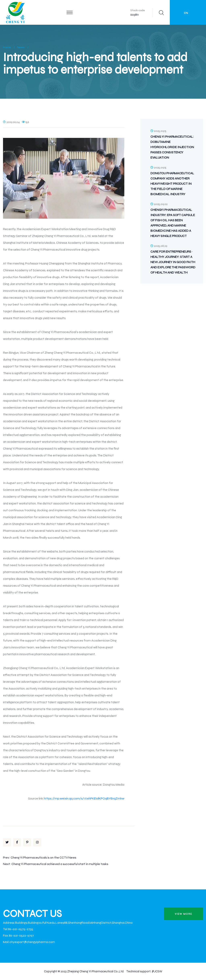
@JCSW (157, 971)
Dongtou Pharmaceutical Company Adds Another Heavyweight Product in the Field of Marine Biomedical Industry (172, 184)
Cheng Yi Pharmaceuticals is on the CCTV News (43, 857)
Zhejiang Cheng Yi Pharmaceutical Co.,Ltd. (96, 971)
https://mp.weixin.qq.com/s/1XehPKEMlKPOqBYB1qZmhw (84, 798)
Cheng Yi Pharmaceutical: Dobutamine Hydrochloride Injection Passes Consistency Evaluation (172, 147)
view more (183, 914)
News (21, 47)
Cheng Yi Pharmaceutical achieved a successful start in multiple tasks (60, 864)
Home (7, 47)
